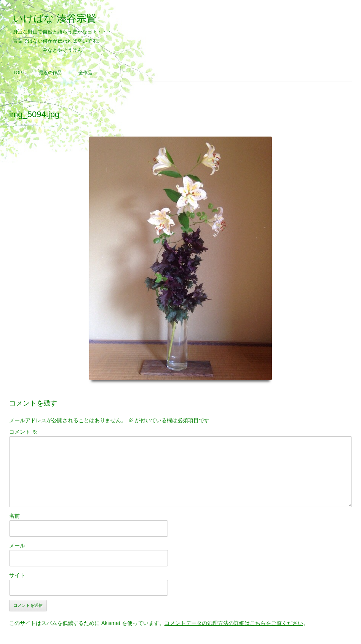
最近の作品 (50, 73)
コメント (23, 432)
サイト (17, 575)
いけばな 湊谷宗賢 (55, 18)
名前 (14, 516)
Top (18, 73)
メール (17, 545)
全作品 (85, 73)
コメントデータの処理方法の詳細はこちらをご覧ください (234, 623)
